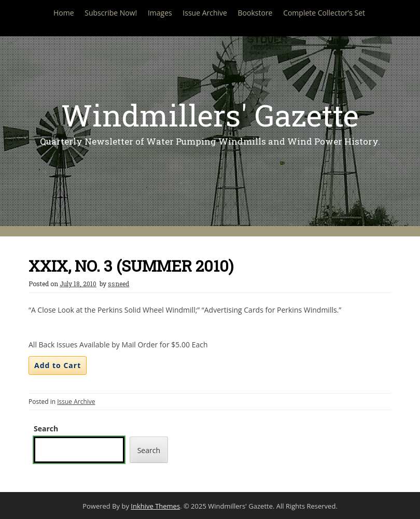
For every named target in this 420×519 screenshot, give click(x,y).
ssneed (118, 284)
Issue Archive (205, 13)
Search (46, 429)
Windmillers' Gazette (210, 115)
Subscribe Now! (111, 13)
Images (160, 13)
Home (64, 13)
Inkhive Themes (155, 506)
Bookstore (255, 13)
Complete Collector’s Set (324, 13)
